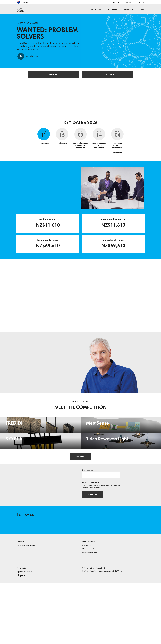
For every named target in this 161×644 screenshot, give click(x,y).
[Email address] (101, 535)
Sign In (141, 2)
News (142, 10)
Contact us (115, 2)
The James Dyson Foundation (27, 606)
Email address (87, 530)
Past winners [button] (128, 10)
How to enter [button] (96, 10)
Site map (20, 609)
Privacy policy (87, 606)
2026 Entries (112, 10)
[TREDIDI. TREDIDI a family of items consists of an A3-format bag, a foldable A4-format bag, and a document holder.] (40, 441)
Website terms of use (89, 609)
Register (129, 2)
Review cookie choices (90, 613)
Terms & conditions (89, 602)
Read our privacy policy (90, 543)
